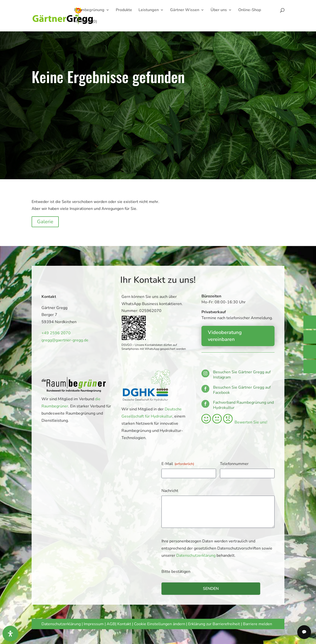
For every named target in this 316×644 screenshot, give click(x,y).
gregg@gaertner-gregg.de (64, 340)
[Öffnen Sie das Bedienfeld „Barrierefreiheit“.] (10, 634)
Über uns (219, 10)
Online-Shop (250, 10)
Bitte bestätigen (176, 572)
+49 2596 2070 (55, 333)
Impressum (94, 624)
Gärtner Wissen (185, 10)
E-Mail (178, 464)
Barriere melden (257, 624)
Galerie (45, 222)
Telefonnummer (234, 464)
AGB (111, 624)
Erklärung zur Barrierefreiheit (214, 624)
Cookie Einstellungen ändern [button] (160, 624)
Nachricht (170, 491)
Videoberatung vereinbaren (225, 336)
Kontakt (125, 624)
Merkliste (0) (86, 22)
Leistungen (149, 10)
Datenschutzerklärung (196, 555)
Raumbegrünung (89, 10)
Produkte (124, 10)
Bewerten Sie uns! (234, 422)
